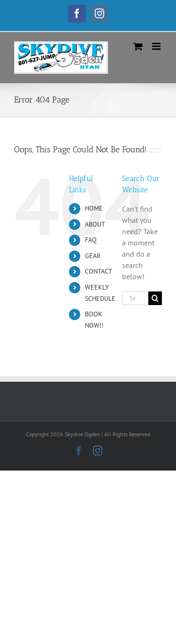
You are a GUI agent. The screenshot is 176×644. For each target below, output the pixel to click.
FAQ (91, 240)
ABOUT (95, 224)
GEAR (93, 256)
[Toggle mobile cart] (138, 46)
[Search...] (135, 298)
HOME (94, 208)
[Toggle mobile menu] (157, 46)
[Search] (155, 298)
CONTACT (99, 271)
